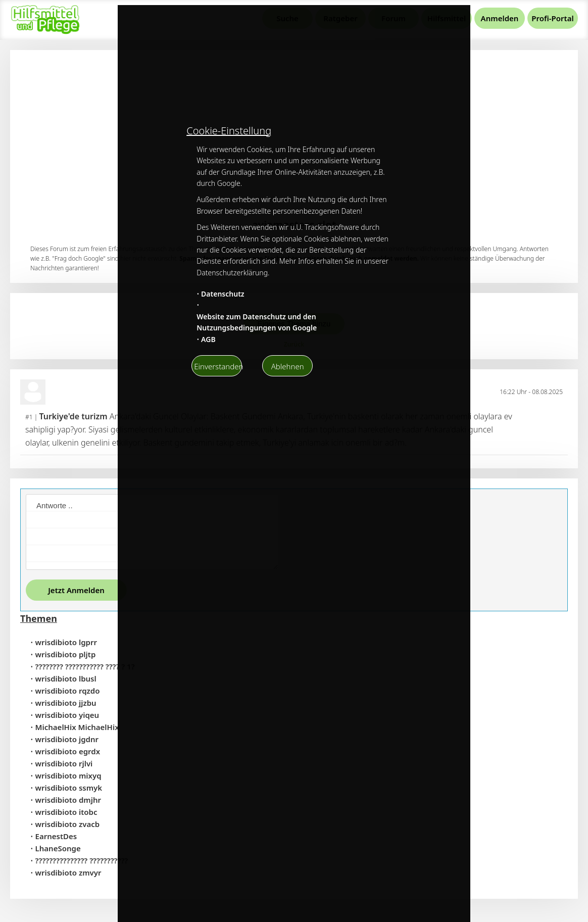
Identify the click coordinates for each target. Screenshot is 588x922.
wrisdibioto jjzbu (66, 703)
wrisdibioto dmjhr (68, 800)
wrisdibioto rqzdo (68, 691)
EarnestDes (56, 836)
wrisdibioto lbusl (66, 678)
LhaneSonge (58, 848)
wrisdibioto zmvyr (68, 872)
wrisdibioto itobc (66, 812)
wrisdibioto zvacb (68, 824)
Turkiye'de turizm (73, 416)
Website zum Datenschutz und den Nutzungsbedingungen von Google (257, 322)
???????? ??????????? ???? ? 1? (85, 666)
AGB (208, 339)
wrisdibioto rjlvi (64, 763)
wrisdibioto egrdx (68, 751)
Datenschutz (223, 294)
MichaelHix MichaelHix (77, 727)
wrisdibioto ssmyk (69, 788)
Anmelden (500, 18)
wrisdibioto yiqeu (67, 715)
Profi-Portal (552, 18)
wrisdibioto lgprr (66, 642)
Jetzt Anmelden (76, 590)
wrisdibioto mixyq (68, 775)
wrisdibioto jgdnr (67, 739)
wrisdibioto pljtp (66, 654)
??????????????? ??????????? (82, 860)
